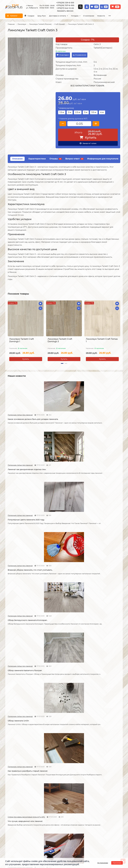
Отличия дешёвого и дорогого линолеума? (61, 751)
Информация (12, 782)
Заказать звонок (65, 11)
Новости (50, 575)
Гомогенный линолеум (95, 800)
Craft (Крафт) (60, 24)
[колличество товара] (79, 124)
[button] (62, 363)
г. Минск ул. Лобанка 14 (77, 826)
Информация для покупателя (103, 159)
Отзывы (56, 159)
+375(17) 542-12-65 (65, 8)
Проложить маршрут (76, 819)
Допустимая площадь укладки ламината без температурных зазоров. (60, 582)
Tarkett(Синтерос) (103, 48)
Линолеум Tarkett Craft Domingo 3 (60, 340)
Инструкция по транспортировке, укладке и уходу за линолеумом (20, 804)
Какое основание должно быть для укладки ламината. (24, 417)
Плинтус (89, 803)
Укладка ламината (53, 786)
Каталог (89, 782)
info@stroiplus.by (17, 838)
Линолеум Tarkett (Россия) (40, 24)
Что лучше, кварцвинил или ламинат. (102, 525)
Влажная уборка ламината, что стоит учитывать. (25, 472)
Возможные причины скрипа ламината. (21, 637)
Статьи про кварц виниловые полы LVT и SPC (93, 521)
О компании (98, 16)
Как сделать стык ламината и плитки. (25, 693)
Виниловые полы (93, 793)
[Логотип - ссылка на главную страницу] (25, 821)
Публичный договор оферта (18, 800)
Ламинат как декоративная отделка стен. (63, 417)
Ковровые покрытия (94, 796)
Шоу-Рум (45, 16)
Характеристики (37, 159)
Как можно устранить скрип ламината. (97, 580)
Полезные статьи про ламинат (16, 412)
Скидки (30, 16)
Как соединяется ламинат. (97, 636)
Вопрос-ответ (74, 159)
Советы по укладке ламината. (60, 636)
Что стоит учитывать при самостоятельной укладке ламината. (25, 580)
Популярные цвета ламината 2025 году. (100, 417)
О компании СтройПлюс (16, 786)
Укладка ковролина (54, 796)
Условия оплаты (12, 793)
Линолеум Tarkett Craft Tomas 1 (102, 340)
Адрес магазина (12, 809)
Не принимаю (103, 863)
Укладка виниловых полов (57, 793)
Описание (17, 159)
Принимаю (117, 863)
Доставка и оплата (63, 16)
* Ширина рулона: (66, 108)
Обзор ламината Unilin (18, 525)
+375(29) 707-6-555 (65, 5)
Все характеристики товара (87, 86)
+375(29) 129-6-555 (65, 3)
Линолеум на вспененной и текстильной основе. (97, 694)
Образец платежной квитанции (19, 796)
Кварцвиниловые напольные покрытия (60, 694)
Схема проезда (73, 823)
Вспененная (100, 75)
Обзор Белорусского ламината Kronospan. (61, 472)
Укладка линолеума (54, 789)
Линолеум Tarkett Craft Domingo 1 (22, 340)
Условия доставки (13, 789)
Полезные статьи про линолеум (93, 689)
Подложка (90, 806)
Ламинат (89, 786)
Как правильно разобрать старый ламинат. (62, 526)
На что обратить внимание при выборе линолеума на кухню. (22, 751)
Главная (11, 24)
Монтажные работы (56, 782)
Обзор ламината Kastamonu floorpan (101, 470)
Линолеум (22, 24)
